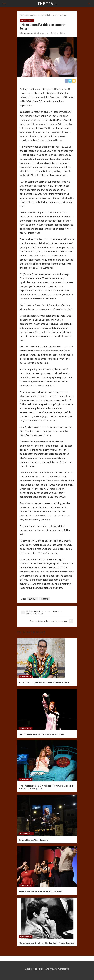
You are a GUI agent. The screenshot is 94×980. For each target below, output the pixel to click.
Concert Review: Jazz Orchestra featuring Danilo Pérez (44, 683)
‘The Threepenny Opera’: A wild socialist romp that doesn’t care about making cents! (46, 787)
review (56, 33)
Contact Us (64, 969)
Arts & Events (27, 20)
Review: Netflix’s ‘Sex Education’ (34, 840)
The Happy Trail (26, 834)
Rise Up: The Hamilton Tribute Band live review (41, 891)
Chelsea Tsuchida (26, 33)
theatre (62, 33)
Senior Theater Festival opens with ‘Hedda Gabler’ (42, 734)
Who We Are (51, 969)
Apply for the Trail (34, 969)
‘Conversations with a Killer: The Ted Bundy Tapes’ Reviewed (47, 943)
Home (22, 15)
